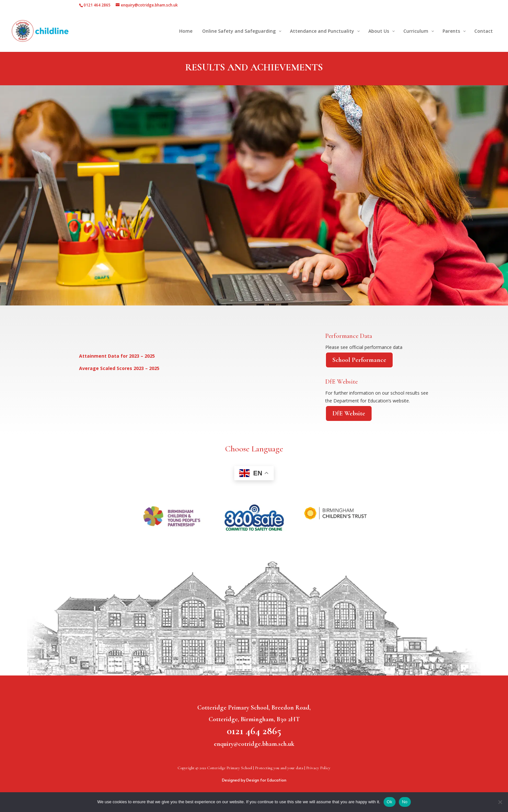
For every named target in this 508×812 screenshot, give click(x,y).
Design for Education (266, 780)
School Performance (359, 360)
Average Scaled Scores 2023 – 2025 (119, 368)
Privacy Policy (318, 768)
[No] (500, 802)
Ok (390, 802)
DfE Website (349, 413)
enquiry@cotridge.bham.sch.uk (254, 744)
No (405, 802)
